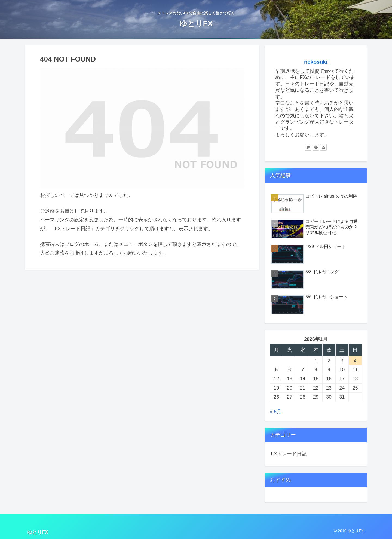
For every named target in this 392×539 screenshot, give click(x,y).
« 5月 (276, 412)
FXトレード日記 (289, 454)
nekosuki (316, 62)
